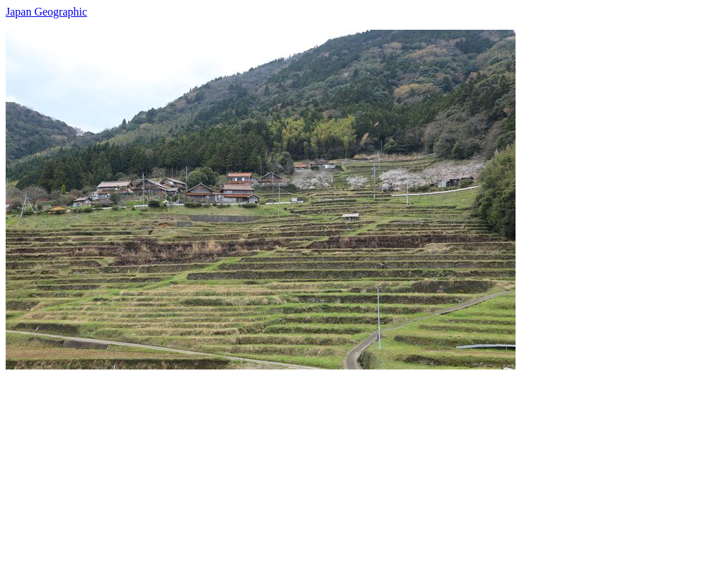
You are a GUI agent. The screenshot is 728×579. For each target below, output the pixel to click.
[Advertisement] (364, 469)
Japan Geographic (46, 12)
